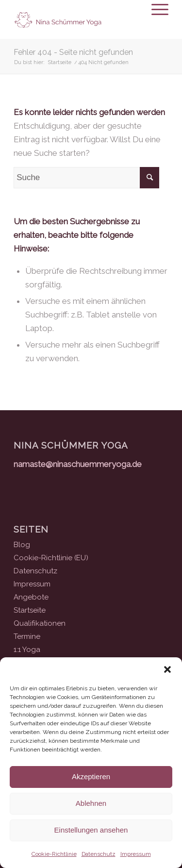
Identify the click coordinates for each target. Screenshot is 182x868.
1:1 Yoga (27, 650)
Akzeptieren (91, 776)
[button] (167, 669)
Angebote (31, 597)
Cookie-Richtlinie (54, 854)
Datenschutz (99, 854)
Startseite (30, 610)
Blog (22, 545)
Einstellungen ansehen (91, 830)
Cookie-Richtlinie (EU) (51, 558)
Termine (27, 636)
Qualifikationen (40, 623)
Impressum (136, 854)
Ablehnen (91, 803)
